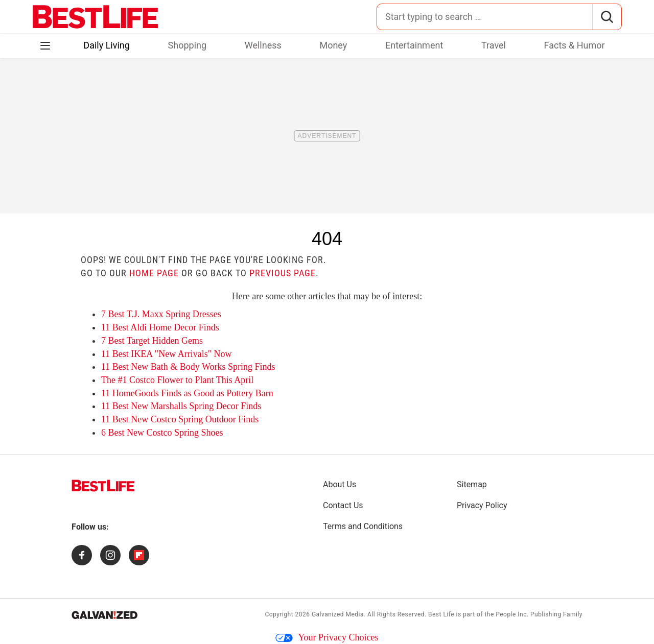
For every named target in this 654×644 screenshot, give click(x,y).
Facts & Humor (575, 45)
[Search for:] (485, 17)
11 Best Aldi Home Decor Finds (160, 327)
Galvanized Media (338, 614)
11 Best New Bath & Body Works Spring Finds (188, 367)
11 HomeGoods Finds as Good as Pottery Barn (187, 393)
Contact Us (343, 505)
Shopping (188, 45)
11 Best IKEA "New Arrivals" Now (167, 354)
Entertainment (414, 45)
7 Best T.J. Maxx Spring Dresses (161, 314)
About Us (340, 484)
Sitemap (472, 484)
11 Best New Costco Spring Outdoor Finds (180, 419)
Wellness (263, 45)
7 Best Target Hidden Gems (152, 341)
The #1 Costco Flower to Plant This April (177, 380)
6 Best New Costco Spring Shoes (162, 433)
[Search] (607, 17)
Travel (494, 45)
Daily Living (107, 45)
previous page (283, 273)
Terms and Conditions (363, 526)
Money (333, 45)
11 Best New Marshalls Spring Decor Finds (181, 406)
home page (154, 273)
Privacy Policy (482, 505)
